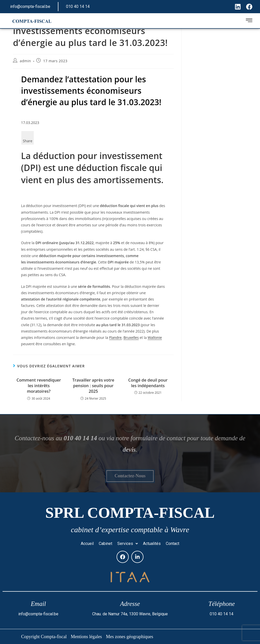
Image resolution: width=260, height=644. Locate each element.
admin (25, 61)
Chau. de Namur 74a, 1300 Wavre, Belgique (130, 614)
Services (128, 544)
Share (28, 141)
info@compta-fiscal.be (30, 6)
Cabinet (105, 544)
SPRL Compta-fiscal (130, 513)
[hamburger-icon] (249, 21)
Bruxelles (131, 337)
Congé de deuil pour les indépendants (148, 383)
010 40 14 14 (78, 6)
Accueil (87, 544)
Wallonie (155, 337)
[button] (128, 544)
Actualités (152, 544)
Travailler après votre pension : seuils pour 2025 (93, 386)
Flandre (115, 337)
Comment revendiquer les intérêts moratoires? (39, 386)
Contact (173, 544)
